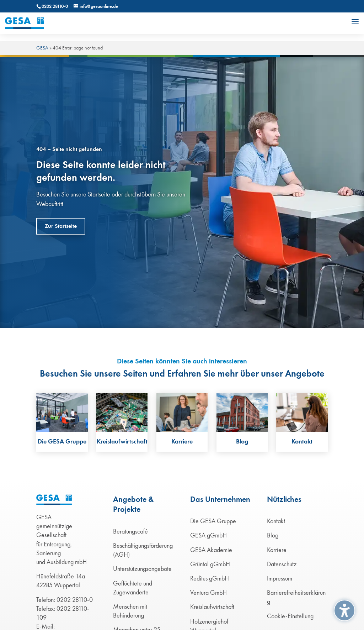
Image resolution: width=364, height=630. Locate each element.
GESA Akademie (211, 550)
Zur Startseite (61, 226)
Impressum (280, 578)
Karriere (277, 550)
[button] (355, 22)
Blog (273, 535)
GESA (42, 48)
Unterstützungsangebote (142, 569)
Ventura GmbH (208, 593)
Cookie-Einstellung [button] (290, 616)
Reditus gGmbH (210, 578)
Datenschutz (282, 564)
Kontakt (276, 521)
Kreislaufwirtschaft (212, 607)
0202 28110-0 (55, 6)
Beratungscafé (130, 531)
